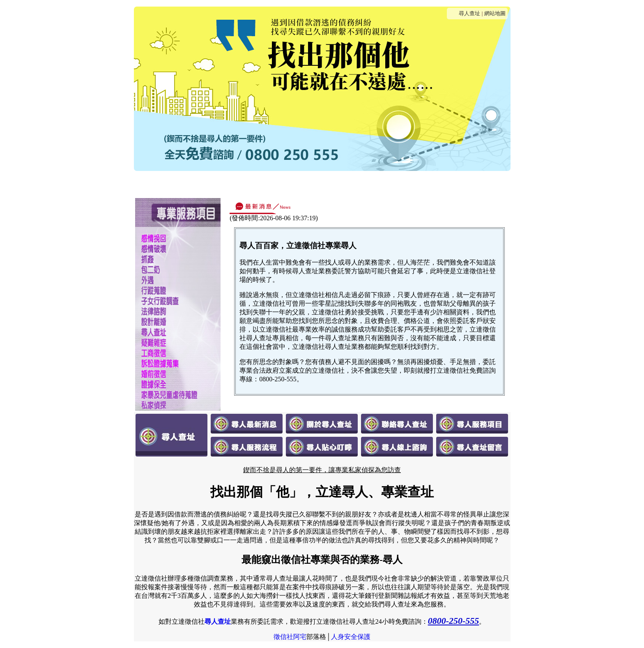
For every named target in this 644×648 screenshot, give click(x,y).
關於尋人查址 (223, 184)
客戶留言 (467, 184)
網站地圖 (495, 13)
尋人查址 (469, 13)
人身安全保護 (351, 637)
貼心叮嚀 (388, 184)
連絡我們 (270, 184)
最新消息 (177, 184)
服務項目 (309, 184)
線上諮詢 (428, 184)
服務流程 (349, 184)
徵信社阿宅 (290, 637)
